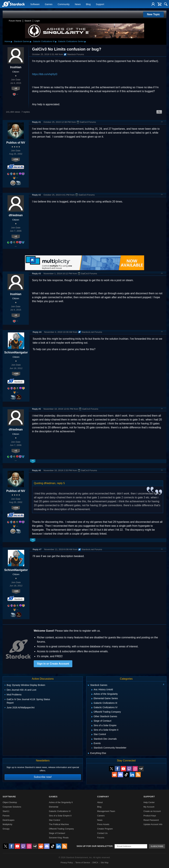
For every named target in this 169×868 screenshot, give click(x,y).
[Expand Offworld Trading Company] (92, 712)
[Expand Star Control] (92, 735)
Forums (101, 838)
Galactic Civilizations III (44, 41)
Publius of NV (16, 143)
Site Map (104, 863)
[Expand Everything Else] (89, 753)
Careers (101, 816)
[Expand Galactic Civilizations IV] (92, 708)
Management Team (106, 811)
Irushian (16, 67)
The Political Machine (59, 824)
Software (35, 4)
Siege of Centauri (57, 833)
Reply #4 (37, 332)
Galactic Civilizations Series (71, 41)
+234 (16, 159)
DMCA (95, 863)
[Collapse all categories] (164, 684)
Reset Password (151, 820)
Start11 (6, 811)
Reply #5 (36, 409)
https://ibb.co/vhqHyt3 (45, 74)
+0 (16, 88)
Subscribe (157, 846)
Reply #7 (37, 549)
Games (49, 4)
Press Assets (103, 824)
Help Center (149, 802)
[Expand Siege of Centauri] (92, 721)
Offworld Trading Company (61, 829)
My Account (149, 807)
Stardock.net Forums (90, 332)
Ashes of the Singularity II (61, 802)
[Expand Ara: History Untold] (92, 690)
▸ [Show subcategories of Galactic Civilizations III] (56, 41)
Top (162, 122)
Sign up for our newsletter (95, 846)
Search (28, 21)
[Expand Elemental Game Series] (92, 699)
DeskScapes (9, 820)
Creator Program (105, 829)
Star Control (54, 820)
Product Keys (150, 816)
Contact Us (102, 833)
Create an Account (152, 811)
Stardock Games (22, 41)
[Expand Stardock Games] (88, 685)
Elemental (54, 807)
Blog (88, 4)
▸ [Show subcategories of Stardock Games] (31, 41)
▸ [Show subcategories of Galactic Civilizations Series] (85, 41)
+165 (16, 374)
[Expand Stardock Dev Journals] (92, 739)
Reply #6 (36, 470)
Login (37, 21)
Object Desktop (10, 802)
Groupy (6, 829)
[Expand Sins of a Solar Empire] (92, 726)
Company (103, 797)
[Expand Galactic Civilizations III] (92, 703)
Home (7, 41)
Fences (6, 816)
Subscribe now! (43, 777)
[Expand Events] (92, 744)
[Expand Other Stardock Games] (92, 717)
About (100, 802)
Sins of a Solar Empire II (60, 816)
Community (64, 4)
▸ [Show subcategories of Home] (12, 41)
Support (100, 4)
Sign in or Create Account (53, 664)
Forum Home (15, 21)
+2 (16, 236)
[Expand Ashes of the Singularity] (92, 694)
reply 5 (61, 483)
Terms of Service (83, 863)
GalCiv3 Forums (86, 122)
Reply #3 (36, 274)
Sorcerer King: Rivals (59, 838)
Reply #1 (36, 122)
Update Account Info (153, 824)
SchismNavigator (16, 352)
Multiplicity (7, 824)
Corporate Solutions (12, 807)
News (78, 4)
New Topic (154, 14)
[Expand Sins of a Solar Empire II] (92, 730)
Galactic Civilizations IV (60, 811)
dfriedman (16, 215)
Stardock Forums (74, 54)
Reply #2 (36, 195)
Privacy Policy (67, 863)
